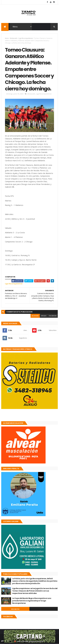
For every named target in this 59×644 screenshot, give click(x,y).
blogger (35, 316)
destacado (14, 38)
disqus (44, 316)
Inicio (7, 38)
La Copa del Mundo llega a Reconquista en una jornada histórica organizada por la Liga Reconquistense (32, 601)
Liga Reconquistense (26, 38)
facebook (53, 316)
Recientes (15, 609)
